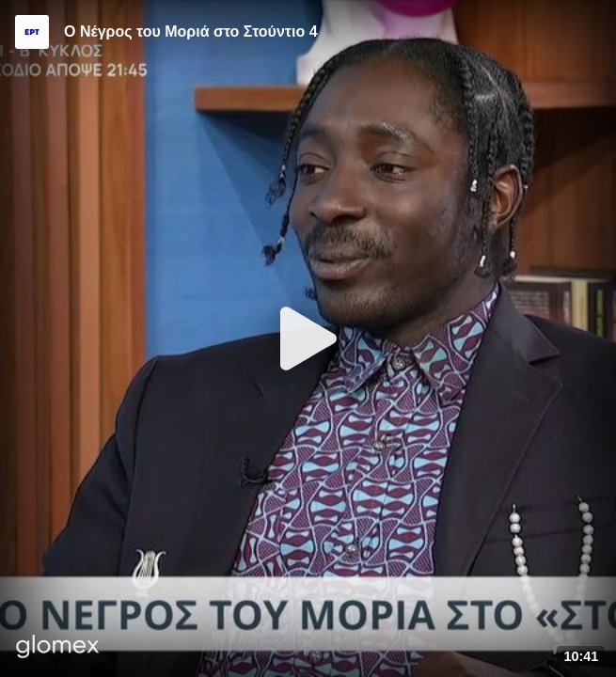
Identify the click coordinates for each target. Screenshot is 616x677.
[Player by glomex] (58, 648)
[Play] (308, 338)
